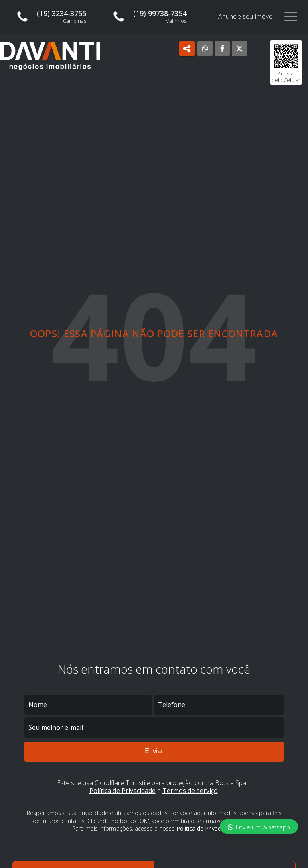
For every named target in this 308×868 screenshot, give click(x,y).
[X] (239, 49)
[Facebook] (222, 49)
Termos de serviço (190, 791)
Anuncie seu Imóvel (246, 17)
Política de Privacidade (123, 791)
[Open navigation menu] (291, 17)
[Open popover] (187, 49)
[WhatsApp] (205, 49)
